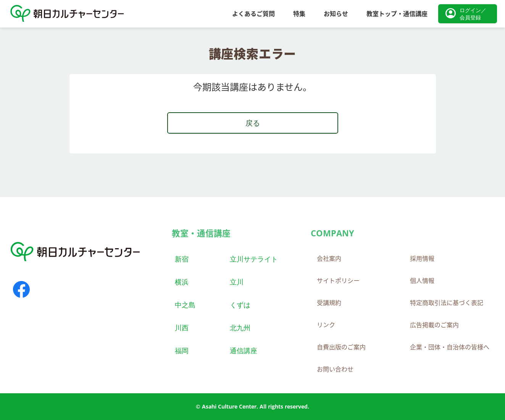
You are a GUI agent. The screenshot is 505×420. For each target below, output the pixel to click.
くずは (240, 304)
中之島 (185, 304)
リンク (326, 325)
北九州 (240, 327)
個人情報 (422, 281)
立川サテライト (254, 259)
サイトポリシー (338, 281)
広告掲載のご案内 (434, 325)
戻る (253, 123)
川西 (182, 327)
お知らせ (336, 14)
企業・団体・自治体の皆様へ (450, 347)
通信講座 (244, 350)
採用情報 (422, 258)
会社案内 (329, 258)
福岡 (182, 350)
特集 (299, 14)
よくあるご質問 (253, 14)
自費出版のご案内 (341, 347)
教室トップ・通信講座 (397, 14)
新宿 (182, 259)
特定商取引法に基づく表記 (447, 303)
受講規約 (329, 303)
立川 (237, 282)
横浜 (182, 282)
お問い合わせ (335, 369)
